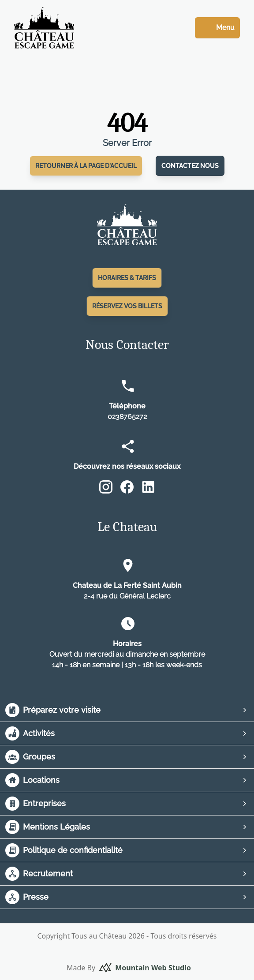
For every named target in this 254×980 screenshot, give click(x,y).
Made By (129, 968)
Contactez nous (190, 166)
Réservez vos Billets (127, 306)
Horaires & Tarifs (127, 278)
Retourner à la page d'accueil (86, 166)
